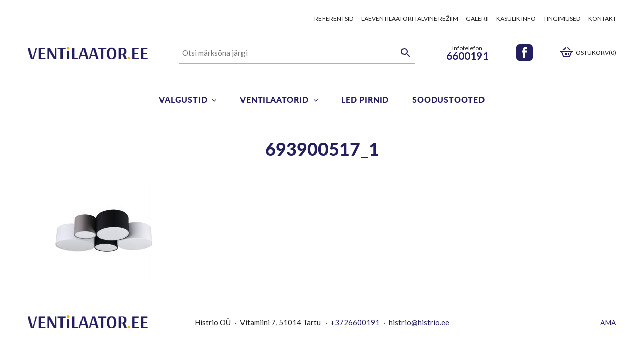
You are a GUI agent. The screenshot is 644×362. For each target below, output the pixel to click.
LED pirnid (365, 99)
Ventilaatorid (274, 99)
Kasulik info (516, 18)
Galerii (477, 18)
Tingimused (562, 18)
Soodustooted (449, 99)
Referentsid (334, 18)
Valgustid (183, 99)
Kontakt (602, 18)
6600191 (467, 56)
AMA (608, 323)
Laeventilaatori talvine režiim (410, 18)
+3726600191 (355, 322)
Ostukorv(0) (596, 53)
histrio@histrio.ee (419, 322)
